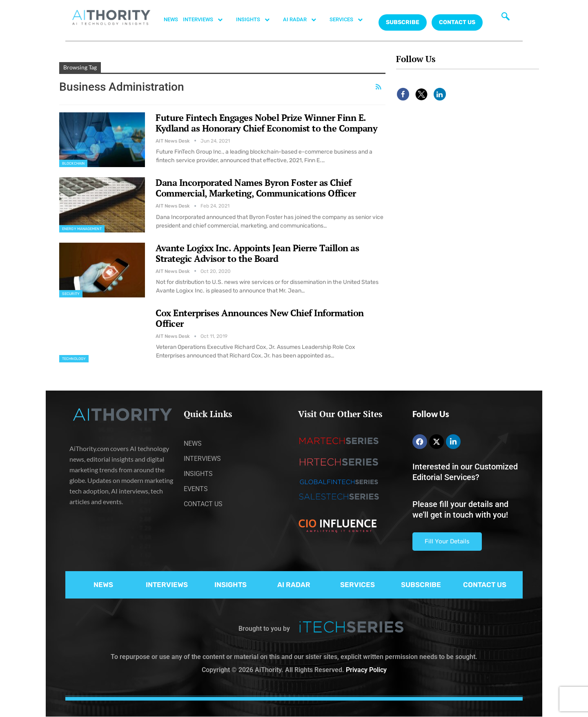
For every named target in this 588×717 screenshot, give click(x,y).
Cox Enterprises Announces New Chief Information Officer (260, 318)
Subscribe (403, 22)
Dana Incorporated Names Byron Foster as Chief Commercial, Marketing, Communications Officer (256, 188)
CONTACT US (457, 22)
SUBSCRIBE (421, 585)
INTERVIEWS (207, 20)
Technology (74, 359)
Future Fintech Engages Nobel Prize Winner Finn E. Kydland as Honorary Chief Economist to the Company (266, 123)
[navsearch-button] (506, 18)
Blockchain (73, 163)
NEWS (171, 19)
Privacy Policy (366, 670)
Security (71, 294)
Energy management (82, 229)
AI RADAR (304, 20)
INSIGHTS (257, 20)
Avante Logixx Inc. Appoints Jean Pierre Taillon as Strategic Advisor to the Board (257, 253)
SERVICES (350, 20)
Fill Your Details (447, 541)
